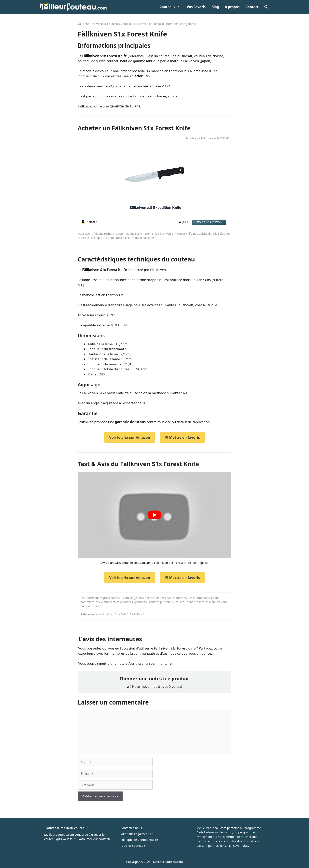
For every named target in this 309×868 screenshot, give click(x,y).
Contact (252, 7)
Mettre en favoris (182, 437)
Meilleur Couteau (107, 24)
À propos (232, 7)
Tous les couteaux (133, 846)
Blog (215, 7)
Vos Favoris (196, 7)
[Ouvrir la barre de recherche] (266, 7)
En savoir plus (239, 846)
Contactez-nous (131, 828)
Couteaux (172, 7)
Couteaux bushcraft (134, 24)
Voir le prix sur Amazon (130, 437)
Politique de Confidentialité (139, 840)
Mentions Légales (133, 834)
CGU (151, 834)
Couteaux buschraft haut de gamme (172, 24)
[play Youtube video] (154, 515)
